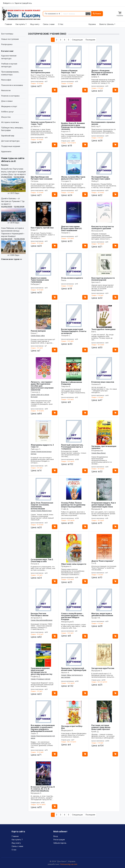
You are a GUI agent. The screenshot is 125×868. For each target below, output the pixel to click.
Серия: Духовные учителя (40, 679)
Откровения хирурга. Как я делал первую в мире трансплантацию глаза (104, 505)
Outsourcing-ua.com (69, 864)
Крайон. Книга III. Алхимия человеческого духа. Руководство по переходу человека (73, 126)
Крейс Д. (95, 732)
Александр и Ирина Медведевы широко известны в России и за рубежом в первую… (74, 735)
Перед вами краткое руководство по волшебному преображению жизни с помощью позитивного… (73, 572)
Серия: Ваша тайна (38, 336)
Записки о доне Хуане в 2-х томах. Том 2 (43, 123)
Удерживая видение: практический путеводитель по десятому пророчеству (42, 671)
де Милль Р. (36, 126)
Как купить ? (21, 24)
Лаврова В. (66, 386)
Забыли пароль (60, 843)
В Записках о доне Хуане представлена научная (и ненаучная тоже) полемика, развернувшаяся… (42, 132)
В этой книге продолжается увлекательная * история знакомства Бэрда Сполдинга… (74, 186)
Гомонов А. (35, 392)
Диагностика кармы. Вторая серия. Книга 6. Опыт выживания (72, 228)
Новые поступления (10, 39)
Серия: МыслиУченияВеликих (42, 620)
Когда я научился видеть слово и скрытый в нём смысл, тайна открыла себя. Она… (74, 626)
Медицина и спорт (9, 106)
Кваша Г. (34, 333)
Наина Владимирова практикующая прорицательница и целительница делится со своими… (102, 460)
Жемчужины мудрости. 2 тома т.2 (42, 446)
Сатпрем (34, 181)
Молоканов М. (97, 231)
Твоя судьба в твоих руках (103, 329)
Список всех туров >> (12, 259)
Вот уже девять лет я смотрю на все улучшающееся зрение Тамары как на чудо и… (103, 514)
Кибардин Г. (36, 284)
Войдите (7, 3)
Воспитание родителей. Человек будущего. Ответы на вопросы (74, 331)
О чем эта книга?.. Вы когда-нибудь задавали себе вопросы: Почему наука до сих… (103, 337)
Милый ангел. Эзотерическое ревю (40, 72)
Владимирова (97, 450)
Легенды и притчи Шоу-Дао (72, 727)
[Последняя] (90, 40)
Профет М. (96, 618)
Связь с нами (49, 24)
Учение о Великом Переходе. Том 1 (69, 72)
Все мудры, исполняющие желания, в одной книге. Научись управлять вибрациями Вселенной (43, 728)
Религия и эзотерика (10, 96)
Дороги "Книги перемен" (103, 561)
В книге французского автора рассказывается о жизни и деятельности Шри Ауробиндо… (43, 186)
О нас (14, 850)
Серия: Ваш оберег (99, 453)
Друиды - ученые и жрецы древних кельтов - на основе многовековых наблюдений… (103, 736)
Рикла (64, 280)
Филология (6, 90)
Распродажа (7, 44)
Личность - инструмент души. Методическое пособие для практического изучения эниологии (42, 386)
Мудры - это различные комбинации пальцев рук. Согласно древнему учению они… (42, 744)
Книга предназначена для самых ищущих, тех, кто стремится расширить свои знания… (42, 403)
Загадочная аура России (103, 668)
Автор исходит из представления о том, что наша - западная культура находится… (104, 390)
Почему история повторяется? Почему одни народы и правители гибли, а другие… (43, 341)
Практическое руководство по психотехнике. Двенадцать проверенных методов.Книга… (104, 131)
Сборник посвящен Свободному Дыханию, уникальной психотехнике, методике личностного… (102, 236)
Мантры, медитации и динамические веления (102, 614)
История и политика (10, 122)
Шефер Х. (95, 77)
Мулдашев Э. (97, 509)
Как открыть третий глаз (42, 228)
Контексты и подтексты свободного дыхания (103, 227)
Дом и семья (7, 101)
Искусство (6, 117)
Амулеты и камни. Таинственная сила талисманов (40, 280)
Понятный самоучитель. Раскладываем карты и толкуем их (72, 447)
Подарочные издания (11, 146)
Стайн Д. (65, 509)
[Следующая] (77, 40)
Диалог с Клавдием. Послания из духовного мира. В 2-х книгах (102, 72)
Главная (8, 24)
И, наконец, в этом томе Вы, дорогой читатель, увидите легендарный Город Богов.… (42, 798)
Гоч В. (94, 563)
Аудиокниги (6, 151)
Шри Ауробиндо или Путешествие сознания (42, 178)
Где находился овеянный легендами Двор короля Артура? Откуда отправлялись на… (73, 392)
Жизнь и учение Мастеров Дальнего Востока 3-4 (73, 178)
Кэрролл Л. (66, 131)
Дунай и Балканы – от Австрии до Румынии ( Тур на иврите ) (13, 211)
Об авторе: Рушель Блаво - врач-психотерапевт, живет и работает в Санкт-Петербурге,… (43, 236)
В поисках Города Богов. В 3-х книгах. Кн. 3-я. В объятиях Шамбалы (43, 789)
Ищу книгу (35, 24)
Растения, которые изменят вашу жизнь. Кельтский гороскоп (101, 727)
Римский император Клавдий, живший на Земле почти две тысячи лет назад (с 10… (103, 81)
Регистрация (59, 840)
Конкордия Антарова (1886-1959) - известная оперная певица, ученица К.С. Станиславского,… (42, 627)
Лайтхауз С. (36, 449)
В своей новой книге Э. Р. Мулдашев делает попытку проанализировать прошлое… (103, 675)
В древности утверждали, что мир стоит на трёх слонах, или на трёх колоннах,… (43, 568)
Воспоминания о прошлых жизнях (103, 123)
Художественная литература (9, 57)
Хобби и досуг (8, 112)
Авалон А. (65, 672)
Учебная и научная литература (9, 65)
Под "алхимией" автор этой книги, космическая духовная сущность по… (73, 136)
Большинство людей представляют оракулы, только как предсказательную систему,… (74, 454)
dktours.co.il (8, 161)
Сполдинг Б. (66, 181)
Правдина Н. (66, 566)
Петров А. (35, 564)
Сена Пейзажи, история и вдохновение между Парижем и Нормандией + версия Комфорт (13, 242)
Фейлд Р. (95, 181)
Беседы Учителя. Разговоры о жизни (40, 614)
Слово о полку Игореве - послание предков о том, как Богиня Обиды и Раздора (73, 616)
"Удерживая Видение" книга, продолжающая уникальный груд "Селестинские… (42, 684)
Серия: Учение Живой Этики (41, 511)
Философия (6, 80)
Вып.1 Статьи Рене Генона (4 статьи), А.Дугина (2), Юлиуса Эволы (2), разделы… (43, 77)
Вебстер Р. (96, 126)
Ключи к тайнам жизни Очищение (72, 383)
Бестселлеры (7, 34)
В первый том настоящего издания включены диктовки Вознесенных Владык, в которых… (42, 460)
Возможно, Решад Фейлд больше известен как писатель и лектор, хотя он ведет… (104, 186)
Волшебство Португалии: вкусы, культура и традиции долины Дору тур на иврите (13, 181)
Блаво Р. (34, 230)
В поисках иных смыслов (103, 382)
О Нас (61, 24)
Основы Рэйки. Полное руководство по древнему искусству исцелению (73, 505)
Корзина (92, 24)
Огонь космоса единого (72, 278)
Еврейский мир (8, 136)
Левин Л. (34, 733)
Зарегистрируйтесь (23, 3)
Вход (56, 836)
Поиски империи (38, 331)
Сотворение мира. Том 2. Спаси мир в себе (42, 560)
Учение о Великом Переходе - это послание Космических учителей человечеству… (73, 77)
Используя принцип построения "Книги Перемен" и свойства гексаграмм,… (104, 568)
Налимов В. (96, 384)
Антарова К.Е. (37, 618)
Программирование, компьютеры (10, 73)
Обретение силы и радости (74, 564)
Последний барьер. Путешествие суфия (101, 178)
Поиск (97, 14)
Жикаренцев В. (68, 622)
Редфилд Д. (36, 676)
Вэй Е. (94, 332)
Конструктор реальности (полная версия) (103, 279)
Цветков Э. (96, 282)
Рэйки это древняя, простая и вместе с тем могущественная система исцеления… (73, 514)
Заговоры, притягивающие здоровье (104, 447)
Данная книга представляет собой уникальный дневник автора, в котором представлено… (103, 288)
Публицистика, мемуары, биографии (12, 129)
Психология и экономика (12, 85)
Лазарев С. (66, 233)
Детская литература (10, 141)
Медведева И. (67, 730)
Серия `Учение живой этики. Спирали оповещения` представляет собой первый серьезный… (42, 517)
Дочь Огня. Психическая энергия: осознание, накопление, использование (42, 506)
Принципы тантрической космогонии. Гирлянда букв (74, 669)
